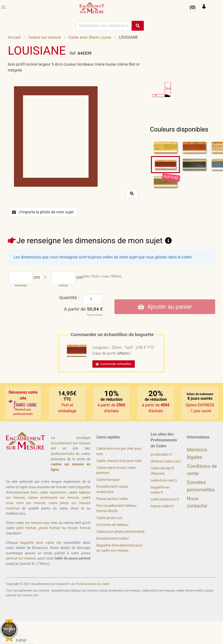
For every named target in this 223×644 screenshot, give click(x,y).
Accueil (14, 37)
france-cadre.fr (162, 506)
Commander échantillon (114, 364)
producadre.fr (161, 455)
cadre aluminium (53, 492)
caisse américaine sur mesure (53, 498)
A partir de (83, 309)
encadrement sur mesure (71, 443)
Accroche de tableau (112, 525)
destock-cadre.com (166, 461)
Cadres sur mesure (45, 37)
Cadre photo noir (109, 518)
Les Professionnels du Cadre (90, 584)
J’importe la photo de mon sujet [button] (43, 212)
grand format (49, 528)
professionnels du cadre (70, 454)
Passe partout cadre (112, 499)
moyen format (79, 528)
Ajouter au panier (165, 307)
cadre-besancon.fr (165, 499)
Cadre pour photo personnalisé (120, 532)
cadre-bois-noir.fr (164, 480)
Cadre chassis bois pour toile (119, 461)
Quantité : (69, 298)
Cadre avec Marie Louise (90, 37)
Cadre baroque (108, 480)
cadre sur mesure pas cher (36, 523)
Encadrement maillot (112, 539)
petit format (26, 528)
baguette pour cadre (37, 543)
